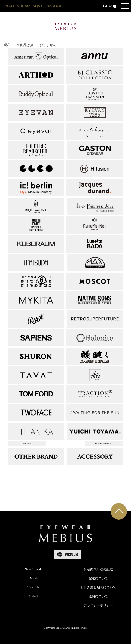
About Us (33, 587)
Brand (33, 578)
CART (108, 6)
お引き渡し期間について (98, 587)
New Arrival (33, 569)
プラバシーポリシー (98, 605)
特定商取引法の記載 (98, 569)
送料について (98, 596)
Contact (33, 596)
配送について (98, 578)
